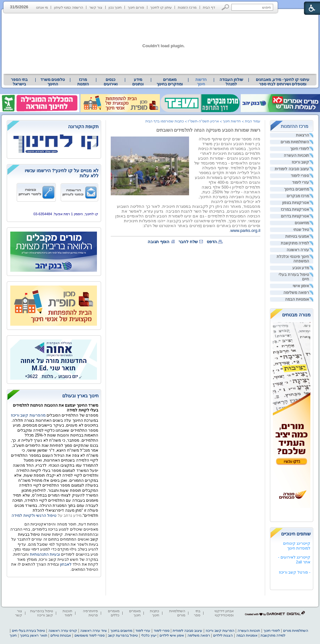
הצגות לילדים (223, 635)
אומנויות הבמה (297, 299)
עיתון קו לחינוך (161, 7)
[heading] (54, 127)
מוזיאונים (302, 223)
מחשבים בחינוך (297, 189)
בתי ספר (197, 613)
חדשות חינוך (201, 82)
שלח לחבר (188, 242)
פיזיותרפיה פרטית (90, 613)
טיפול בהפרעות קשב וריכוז (42, 613)
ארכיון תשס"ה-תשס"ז (203, 121)
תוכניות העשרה (296, 155)
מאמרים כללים (114, 613)
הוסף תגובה (159, 242)
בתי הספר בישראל (19, 82)
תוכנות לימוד (67, 613)
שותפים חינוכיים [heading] (296, 534)
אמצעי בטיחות (297, 236)
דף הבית (209, 7)
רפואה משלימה (296, 293)
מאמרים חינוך (135, 613)
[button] (225, 7)
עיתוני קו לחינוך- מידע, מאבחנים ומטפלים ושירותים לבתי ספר (283, 82)
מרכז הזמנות (187, 7)
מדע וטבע (301, 268)
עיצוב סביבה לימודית (292, 169)
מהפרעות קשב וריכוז (29, 415)
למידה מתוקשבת (295, 243)
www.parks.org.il (245, 230)
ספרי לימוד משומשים (90, 635)
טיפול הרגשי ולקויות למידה (34, 516)
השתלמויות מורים (295, 142)
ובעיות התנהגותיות (44, 554)
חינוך (13, 635)
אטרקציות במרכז (295, 209)
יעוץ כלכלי (149, 635)
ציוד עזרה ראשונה (94, 631)
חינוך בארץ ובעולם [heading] (80, 396)
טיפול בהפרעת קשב (123, 635)
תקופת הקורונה (83, 127)
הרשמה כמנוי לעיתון (69, 7)
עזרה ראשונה (298, 250)
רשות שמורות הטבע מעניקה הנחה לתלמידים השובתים (208, 130)
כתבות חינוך (155, 613)
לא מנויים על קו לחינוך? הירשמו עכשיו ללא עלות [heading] (62, 173)
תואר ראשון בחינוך (33, 635)
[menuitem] (283, 82)
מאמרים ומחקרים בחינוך (170, 82)
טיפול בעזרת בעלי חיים (294, 277)
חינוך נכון (115, 7)
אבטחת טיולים (61, 635)
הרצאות (303, 135)
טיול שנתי (301, 230)
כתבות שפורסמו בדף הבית (165, 121)
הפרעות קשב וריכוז (220, 631)
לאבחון (66, 564)
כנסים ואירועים (111, 82)
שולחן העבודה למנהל (231, 82)
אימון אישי (301, 286)
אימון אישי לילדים (172, 635)
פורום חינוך (136, 7)
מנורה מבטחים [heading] (296, 315)
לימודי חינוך (300, 149)
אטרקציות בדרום (295, 216)
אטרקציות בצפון (296, 203)
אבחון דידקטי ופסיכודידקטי (224, 613)
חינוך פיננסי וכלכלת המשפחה (293, 259)
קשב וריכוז (300, 162)
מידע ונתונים (138, 82)
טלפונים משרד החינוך (53, 82)
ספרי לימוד (300, 176)
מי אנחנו (42, 7)
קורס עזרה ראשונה (63, 631)
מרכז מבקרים (298, 196)
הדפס (212, 242)
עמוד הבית (253, 121)
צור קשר (96, 7)
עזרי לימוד (301, 182)
